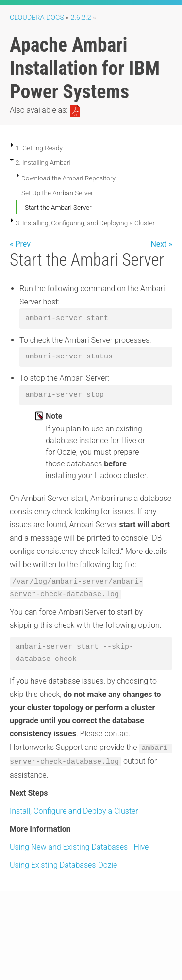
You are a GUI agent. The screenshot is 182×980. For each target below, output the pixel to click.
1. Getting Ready (39, 148)
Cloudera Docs (37, 18)
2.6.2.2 (81, 18)
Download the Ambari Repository (68, 178)
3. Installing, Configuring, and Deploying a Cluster (85, 223)
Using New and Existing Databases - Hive (79, 847)
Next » (161, 244)
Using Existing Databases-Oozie (63, 865)
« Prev (20, 244)
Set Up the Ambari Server (57, 193)
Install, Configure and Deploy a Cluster (74, 811)
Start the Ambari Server (58, 207)
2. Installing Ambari (43, 162)
